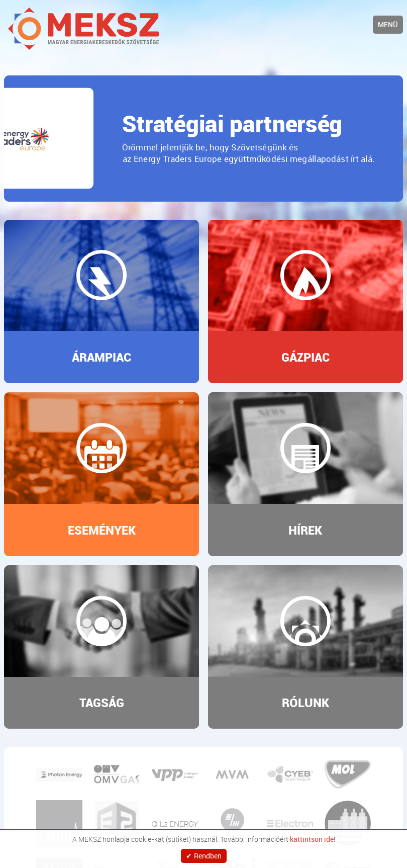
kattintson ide (312, 835)
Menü (388, 24)
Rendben (208, 854)
